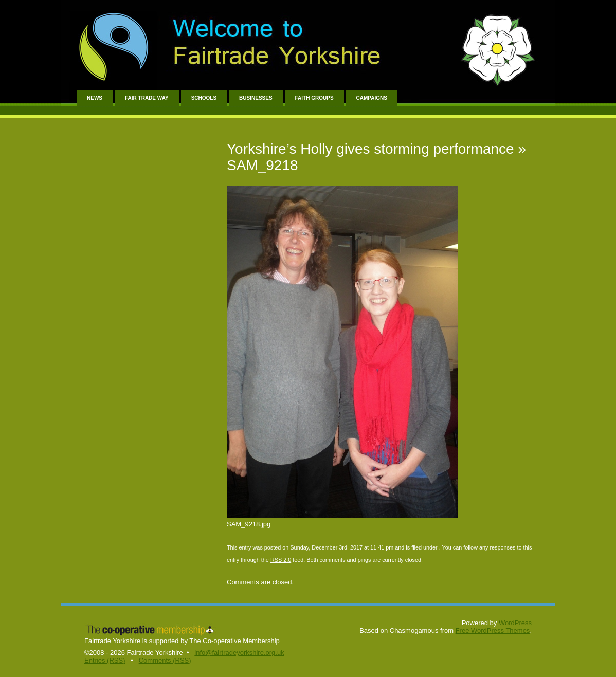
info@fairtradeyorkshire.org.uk (239, 653)
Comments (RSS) (165, 660)
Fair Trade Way (147, 98)
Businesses (256, 98)
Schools (204, 98)
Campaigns (372, 98)
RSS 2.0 (281, 560)
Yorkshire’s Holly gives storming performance (370, 149)
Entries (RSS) (105, 660)
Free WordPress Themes (493, 630)
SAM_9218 (262, 165)
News (95, 98)
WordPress (515, 623)
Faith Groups (314, 98)
